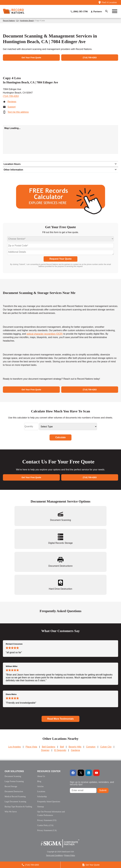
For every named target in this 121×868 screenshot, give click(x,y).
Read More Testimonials (61, 719)
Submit (103, 790)
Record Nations (9, 21)
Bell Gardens (49, 747)
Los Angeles (15, 747)
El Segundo (60, 750)
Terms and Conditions (54, 855)
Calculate (60, 437)
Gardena (75, 750)
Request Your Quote (60, 259)
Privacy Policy (70, 855)
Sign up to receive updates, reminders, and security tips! (92, 783)
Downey (45, 750)
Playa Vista (31, 747)
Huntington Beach (27, 21)
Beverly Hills (75, 747)
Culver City (106, 747)
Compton (91, 747)
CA (17, 21)
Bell (62, 747)
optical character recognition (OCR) (45, 334)
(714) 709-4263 (11, 96)
